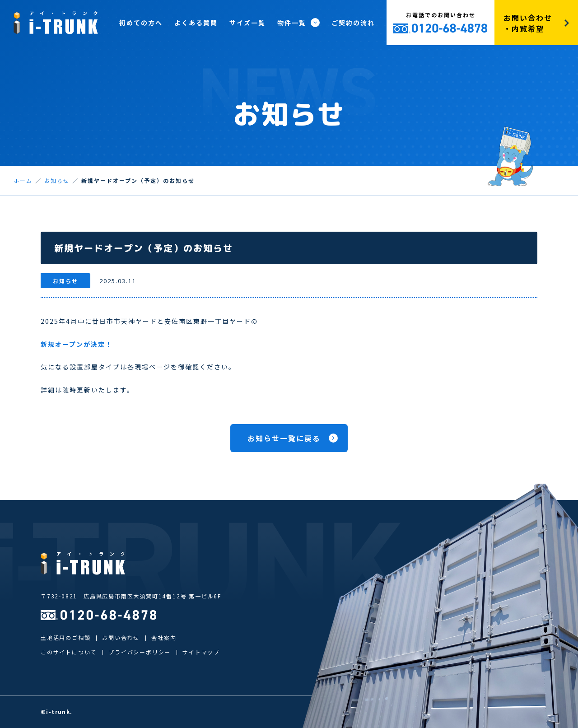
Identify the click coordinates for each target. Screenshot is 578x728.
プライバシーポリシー (140, 652)
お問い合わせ (121, 637)
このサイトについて (69, 652)
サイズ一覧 (247, 23)
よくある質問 (196, 23)
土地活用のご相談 (65, 637)
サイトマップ (201, 652)
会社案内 (164, 637)
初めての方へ (141, 23)
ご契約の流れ (353, 23)
